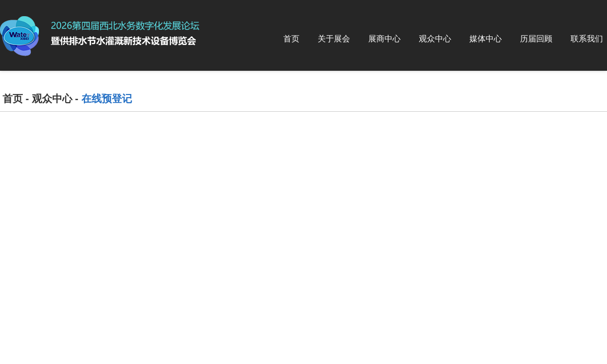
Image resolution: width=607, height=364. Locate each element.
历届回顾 (536, 39)
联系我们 (587, 39)
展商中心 (384, 39)
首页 (291, 39)
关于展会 (334, 39)
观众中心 (435, 39)
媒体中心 (486, 39)
